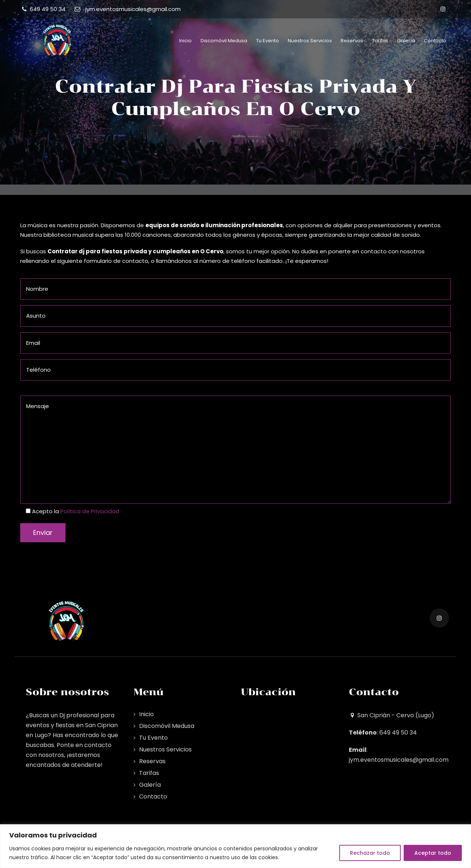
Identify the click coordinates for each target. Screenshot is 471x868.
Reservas (352, 41)
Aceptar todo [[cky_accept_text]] (433, 853)
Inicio (185, 41)
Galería (406, 41)
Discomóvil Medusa (224, 41)
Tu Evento (268, 41)
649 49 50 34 (48, 9)
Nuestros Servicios (310, 41)
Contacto (435, 41)
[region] (235, 846)
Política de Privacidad (90, 511)
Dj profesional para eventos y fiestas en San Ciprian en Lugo (72, 725)
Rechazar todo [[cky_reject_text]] (370, 853)
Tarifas (380, 41)
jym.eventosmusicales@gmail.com (133, 9)
